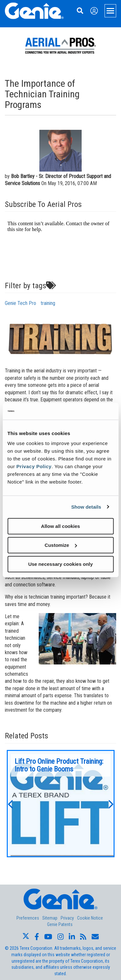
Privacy (67, 918)
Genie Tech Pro (20, 303)
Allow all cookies (60, 526)
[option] (61, 804)
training (48, 303)
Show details (86, 507)
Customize (61, 545)
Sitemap (50, 918)
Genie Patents (60, 924)
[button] (10, 804)
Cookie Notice (90, 918)
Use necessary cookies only (60, 564)
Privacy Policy (34, 466)
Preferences (28, 918)
